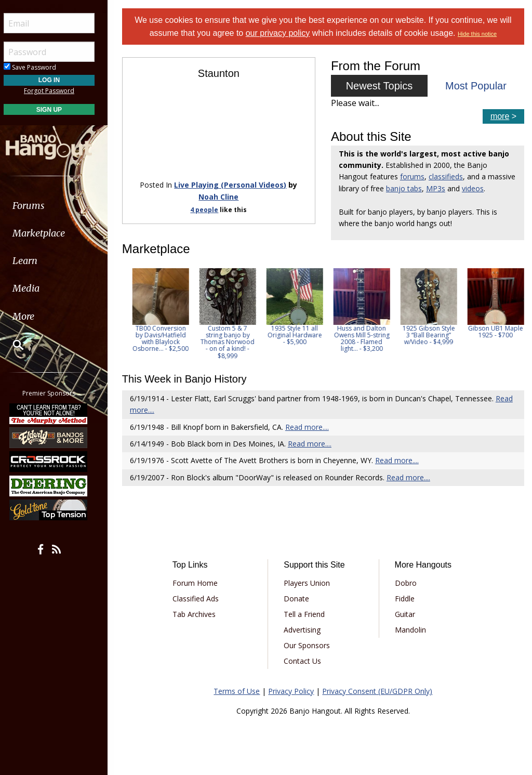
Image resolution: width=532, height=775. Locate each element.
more (500, 116)
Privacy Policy (292, 691)
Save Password (39, 67)
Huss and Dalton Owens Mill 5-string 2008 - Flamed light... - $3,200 (426, 339)
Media (35, 288)
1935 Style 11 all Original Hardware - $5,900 (359, 335)
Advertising (304, 630)
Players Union (309, 583)
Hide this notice (479, 34)
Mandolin (411, 630)
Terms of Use (238, 691)
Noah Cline (221, 196)
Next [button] (510, 313)
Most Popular (476, 86)
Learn (34, 261)
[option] (158, 314)
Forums (38, 206)
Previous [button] (130, 313)
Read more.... (310, 427)
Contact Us (304, 661)
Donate (298, 599)
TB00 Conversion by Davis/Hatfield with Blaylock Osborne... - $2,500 (225, 339)
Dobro (406, 583)
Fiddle (405, 599)
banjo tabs (435, 188)
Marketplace (48, 233)
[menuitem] (58, 206)
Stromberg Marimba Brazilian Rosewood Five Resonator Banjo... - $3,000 (158, 342)
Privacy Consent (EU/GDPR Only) (379, 691)
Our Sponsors (309, 645)
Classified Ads (198, 599)
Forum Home (198, 583)
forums (414, 176)
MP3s (467, 188)
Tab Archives (197, 614)
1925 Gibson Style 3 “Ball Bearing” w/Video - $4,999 (493, 335)
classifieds (447, 176)
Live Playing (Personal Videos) (232, 184)
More (33, 316)
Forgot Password (58, 91)
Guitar (405, 614)
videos (504, 188)
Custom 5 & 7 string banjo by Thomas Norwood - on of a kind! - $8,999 (292, 342)
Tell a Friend (306, 614)
